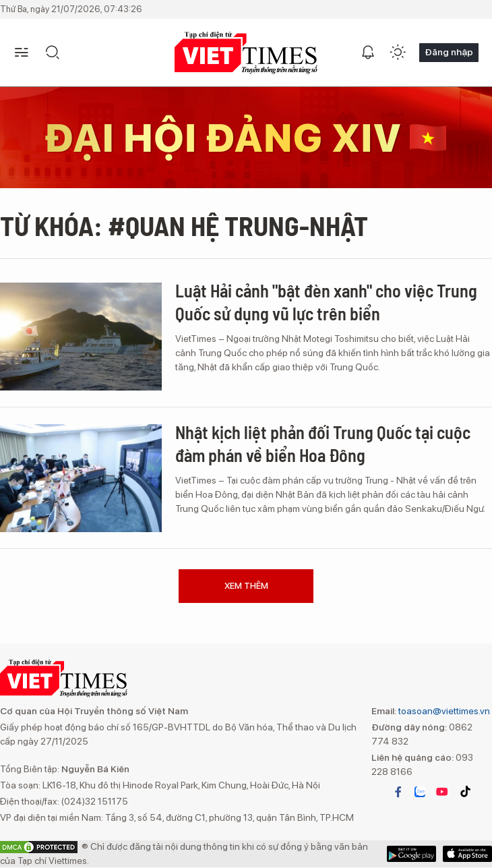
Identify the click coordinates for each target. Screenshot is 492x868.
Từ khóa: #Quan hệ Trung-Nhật (184, 225)
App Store (411, 854)
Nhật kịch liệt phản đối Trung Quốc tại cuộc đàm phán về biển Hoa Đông (323, 443)
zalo (420, 792)
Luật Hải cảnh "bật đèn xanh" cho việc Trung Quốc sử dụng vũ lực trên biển (326, 302)
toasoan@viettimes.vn (443, 711)
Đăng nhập (449, 52)
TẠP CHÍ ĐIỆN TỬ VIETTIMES (246, 53)
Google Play (467, 854)
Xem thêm (246, 586)
